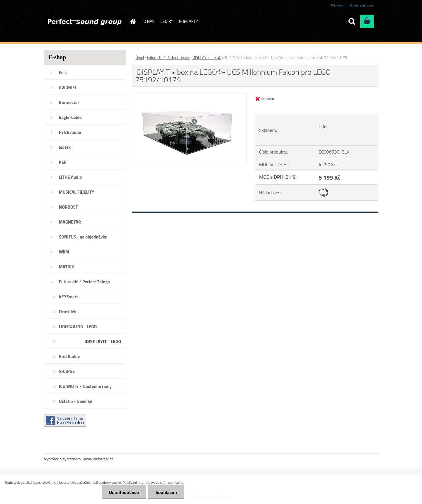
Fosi (63, 73)
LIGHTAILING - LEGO (78, 327)
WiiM (64, 252)
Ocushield (68, 312)
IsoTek (65, 147)
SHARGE (67, 371)
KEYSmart (68, 297)
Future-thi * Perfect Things (84, 282)
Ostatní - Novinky (75, 401)
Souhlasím (166, 492)
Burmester (69, 102)
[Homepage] (132, 21)
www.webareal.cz (98, 459)
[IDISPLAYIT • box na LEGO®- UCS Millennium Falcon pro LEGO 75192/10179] (189, 95)
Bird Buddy (69, 356)
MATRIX (66, 267)
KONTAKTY (188, 21)
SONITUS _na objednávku (83, 237)
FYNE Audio (70, 132)
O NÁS (149, 21)
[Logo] (84, 22)
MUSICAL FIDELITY (76, 192)
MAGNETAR (70, 222)
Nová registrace (362, 5)
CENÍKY (167, 21)
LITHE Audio (70, 177)
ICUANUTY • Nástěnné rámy (85, 386)
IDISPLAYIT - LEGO (103, 341)
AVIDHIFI (67, 87)
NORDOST (68, 207)
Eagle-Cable (70, 117)
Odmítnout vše (124, 492)
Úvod (140, 57)
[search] (352, 21)
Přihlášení (338, 5)
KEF (63, 162)
